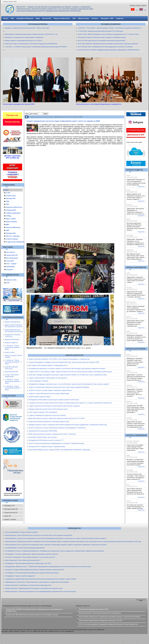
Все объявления (11, 258)
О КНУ (7, 193)
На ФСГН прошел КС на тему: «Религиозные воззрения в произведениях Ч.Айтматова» (57, 428)
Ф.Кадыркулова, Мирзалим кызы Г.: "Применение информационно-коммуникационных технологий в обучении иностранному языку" (48, 567)
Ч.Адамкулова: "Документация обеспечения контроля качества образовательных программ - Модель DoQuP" (41, 579)
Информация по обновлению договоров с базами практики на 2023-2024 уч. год (31, 34)
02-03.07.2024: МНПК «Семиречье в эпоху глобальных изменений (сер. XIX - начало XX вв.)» (108, 34)
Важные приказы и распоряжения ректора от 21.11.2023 (23, 41)
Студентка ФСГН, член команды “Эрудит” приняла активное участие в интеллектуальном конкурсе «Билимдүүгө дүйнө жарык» (70, 372)
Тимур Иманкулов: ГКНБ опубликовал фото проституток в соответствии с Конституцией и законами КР (39, 535)
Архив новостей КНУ (12, 372)
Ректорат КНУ (10, 199)
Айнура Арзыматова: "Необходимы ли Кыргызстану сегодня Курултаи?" (28, 585)
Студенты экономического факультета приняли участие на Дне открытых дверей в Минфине (59, 387)
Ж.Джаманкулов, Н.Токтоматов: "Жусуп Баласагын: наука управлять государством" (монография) (37, 582)
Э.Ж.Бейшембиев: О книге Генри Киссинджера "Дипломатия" (25, 548)
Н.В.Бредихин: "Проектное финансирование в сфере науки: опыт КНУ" (28, 563)
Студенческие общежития (13, 242)
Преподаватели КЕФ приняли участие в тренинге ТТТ (46, 440)
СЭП (7, 283)
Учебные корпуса (11, 239)
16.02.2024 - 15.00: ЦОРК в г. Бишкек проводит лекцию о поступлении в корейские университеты (109, 28)
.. (5, 31)
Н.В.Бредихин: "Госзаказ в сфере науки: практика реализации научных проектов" (31, 554)
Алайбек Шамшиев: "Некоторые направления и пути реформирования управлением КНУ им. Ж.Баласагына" (41, 592)
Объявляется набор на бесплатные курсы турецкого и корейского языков (102, 37)
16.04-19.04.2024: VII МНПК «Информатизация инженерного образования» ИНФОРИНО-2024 (108, 50)
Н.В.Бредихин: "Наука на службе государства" (20, 576)
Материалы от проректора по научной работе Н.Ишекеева (24, 37)
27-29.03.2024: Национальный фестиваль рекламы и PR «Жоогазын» (101, 31)
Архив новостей (11, 255)
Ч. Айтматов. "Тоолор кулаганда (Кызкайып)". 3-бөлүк (13, 388)
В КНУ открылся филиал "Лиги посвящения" (43, 412)
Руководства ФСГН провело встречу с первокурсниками (47, 447)
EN (145, 10)
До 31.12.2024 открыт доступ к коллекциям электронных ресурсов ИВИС (102, 41)
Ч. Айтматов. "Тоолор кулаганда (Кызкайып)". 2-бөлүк (13, 381)
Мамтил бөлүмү (10, 222)
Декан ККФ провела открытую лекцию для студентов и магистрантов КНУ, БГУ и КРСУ (57, 418)
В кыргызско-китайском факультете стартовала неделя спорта (49, 422)
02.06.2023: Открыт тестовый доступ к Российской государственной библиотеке (31, 44)
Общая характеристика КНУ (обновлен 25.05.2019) (14, 331)
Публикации (9, 267)
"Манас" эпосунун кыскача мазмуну (14, 356)
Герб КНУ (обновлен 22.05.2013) (12, 368)
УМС (6, 204)
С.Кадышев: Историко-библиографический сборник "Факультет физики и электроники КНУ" (35, 570)
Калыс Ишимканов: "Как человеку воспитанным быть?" (23, 560)
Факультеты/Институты (13, 207)
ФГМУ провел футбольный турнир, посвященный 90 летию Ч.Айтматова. (52, 434)
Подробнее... (142, 187)
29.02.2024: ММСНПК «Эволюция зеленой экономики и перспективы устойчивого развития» (108, 44)
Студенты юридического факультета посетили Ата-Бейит (47, 415)
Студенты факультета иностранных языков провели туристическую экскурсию (54, 406)
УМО (7, 201)
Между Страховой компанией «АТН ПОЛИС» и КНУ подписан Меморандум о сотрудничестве (59, 359)
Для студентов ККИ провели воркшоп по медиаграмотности (48, 365)
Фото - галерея (10, 264)
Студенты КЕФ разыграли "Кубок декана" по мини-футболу (48, 378)
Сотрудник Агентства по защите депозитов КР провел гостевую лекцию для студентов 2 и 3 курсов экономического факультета (70, 403)
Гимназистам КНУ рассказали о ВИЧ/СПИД (43, 431)
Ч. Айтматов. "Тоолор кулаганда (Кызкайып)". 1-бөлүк (13, 347)
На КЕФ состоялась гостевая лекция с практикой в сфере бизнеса (50, 390)
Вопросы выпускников (12, 339)
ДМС (7, 225)
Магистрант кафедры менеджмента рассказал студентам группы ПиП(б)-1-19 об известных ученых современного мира (68, 375)
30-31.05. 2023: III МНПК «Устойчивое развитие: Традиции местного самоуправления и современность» (34, 610)
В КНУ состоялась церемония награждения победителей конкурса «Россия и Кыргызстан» (108, 624)
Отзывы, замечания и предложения (12, 376)
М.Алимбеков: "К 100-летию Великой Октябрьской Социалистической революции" (32, 573)
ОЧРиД (7, 216)
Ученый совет (10, 196)
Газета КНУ (9, 261)
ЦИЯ (6, 230)
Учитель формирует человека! (38, 381)
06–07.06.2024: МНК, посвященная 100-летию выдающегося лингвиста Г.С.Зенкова (105, 47)
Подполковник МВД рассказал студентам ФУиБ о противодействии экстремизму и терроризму (59, 450)
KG (137, 10)
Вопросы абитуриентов (12, 322)
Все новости (9, 252)
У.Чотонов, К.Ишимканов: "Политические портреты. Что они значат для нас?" (30, 557)
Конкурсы (9, 270)
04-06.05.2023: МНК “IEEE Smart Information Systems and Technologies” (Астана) (32, 615)
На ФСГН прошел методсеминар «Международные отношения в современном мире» (56, 443)
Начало (6, 190)
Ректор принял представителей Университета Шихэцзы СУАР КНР (101, 621)
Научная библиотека (12, 227)
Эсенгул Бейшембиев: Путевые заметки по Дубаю (21, 532)
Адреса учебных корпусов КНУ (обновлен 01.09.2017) (14, 326)
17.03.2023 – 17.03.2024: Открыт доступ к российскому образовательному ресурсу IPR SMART (36, 47)
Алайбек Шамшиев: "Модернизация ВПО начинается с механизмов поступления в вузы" (34, 588)
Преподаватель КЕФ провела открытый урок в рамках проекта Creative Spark (54, 400)
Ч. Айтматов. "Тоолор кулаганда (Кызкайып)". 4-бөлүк (13, 362)
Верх (141, 601)
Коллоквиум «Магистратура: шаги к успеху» (43, 437)
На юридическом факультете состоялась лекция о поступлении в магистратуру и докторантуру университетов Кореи (67, 369)
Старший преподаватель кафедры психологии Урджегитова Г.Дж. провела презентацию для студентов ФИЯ (64, 362)
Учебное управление (12, 213)
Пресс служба (10, 219)
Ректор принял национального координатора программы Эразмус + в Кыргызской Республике (110, 617)
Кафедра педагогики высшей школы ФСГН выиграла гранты (48, 409)
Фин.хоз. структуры (12, 236)
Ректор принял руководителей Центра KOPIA (94, 609)
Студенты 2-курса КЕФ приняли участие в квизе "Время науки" (49, 394)
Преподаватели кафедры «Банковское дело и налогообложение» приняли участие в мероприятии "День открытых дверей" (69, 384)
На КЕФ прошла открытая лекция (39, 397)
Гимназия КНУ (10, 210)
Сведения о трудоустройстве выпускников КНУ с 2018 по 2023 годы (27, 28)
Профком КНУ (10, 233)
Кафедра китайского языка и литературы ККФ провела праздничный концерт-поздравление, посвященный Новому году (68, 425)
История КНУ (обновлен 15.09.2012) (13, 336)
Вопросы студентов (11, 343)
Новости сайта (10, 280)
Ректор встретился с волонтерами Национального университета (100, 613)
